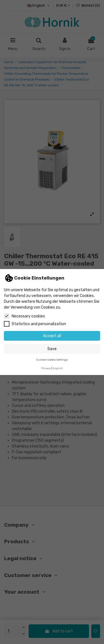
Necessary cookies (24, 316)
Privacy (46, 368)
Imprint (58, 368)
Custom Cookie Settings (52, 360)
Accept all (52, 336)
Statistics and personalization (35, 324)
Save (52, 349)
